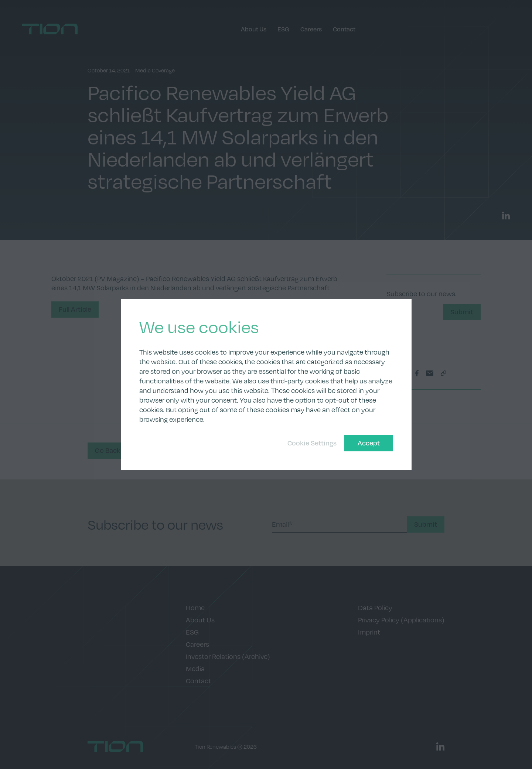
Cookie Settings (312, 443)
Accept (369, 443)
